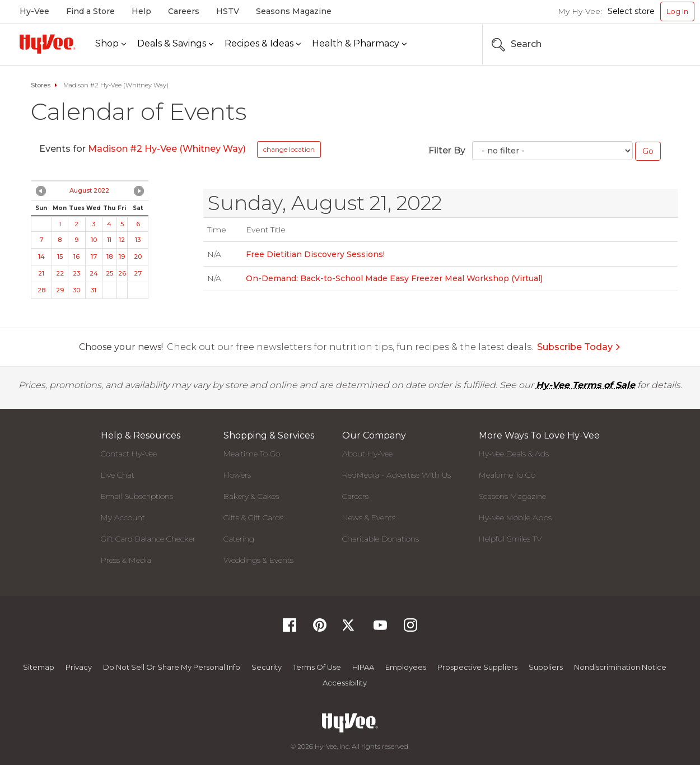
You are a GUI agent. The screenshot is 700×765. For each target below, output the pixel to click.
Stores (41, 85)
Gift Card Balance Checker (148, 539)
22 (60, 273)
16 (76, 256)
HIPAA (363, 667)
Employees (406, 667)
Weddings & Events (258, 560)
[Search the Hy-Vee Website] (661, 44)
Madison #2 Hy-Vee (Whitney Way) (167, 149)
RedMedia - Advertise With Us (396, 475)
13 (138, 240)
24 (94, 273)
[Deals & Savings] (175, 44)
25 (109, 273)
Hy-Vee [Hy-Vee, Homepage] (34, 11)
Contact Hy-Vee (129, 454)
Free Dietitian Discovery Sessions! (315, 254)
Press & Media (126, 560)
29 (60, 290)
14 (41, 256)
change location (289, 149)
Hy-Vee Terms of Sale (585, 385)
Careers (184, 11)
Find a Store (90, 11)
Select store (631, 11)
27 (138, 273)
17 (94, 256)
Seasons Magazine (294, 11)
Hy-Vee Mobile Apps (515, 517)
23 (76, 273)
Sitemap (39, 667)
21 (41, 273)
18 (109, 256)
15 (60, 256)
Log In (677, 11)
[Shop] (111, 44)
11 (109, 240)
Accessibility (345, 683)
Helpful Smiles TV (510, 539)
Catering (239, 539)
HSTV (228, 11)
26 (122, 273)
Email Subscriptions (137, 496)
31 (94, 290)
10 (94, 240)
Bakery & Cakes (251, 496)
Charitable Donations (381, 539)
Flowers (237, 475)
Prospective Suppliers (477, 667)
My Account (123, 517)
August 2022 (89, 190)
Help (141, 11)
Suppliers (546, 667)
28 (41, 290)
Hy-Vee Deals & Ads (514, 454)
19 (122, 256)
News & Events (369, 517)
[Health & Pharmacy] (359, 44)
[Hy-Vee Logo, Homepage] (48, 44)
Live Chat (118, 475)
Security (267, 667)
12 (122, 240)
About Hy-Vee (367, 454)
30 (76, 290)
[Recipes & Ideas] (263, 44)
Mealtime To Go (252, 454)
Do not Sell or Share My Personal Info (172, 667)
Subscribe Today (579, 347)
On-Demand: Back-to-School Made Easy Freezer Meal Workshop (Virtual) (394, 278)
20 (138, 256)
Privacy (79, 667)
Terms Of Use (317, 667)
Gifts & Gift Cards (253, 517)
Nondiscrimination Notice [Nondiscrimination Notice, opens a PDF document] (620, 667)
